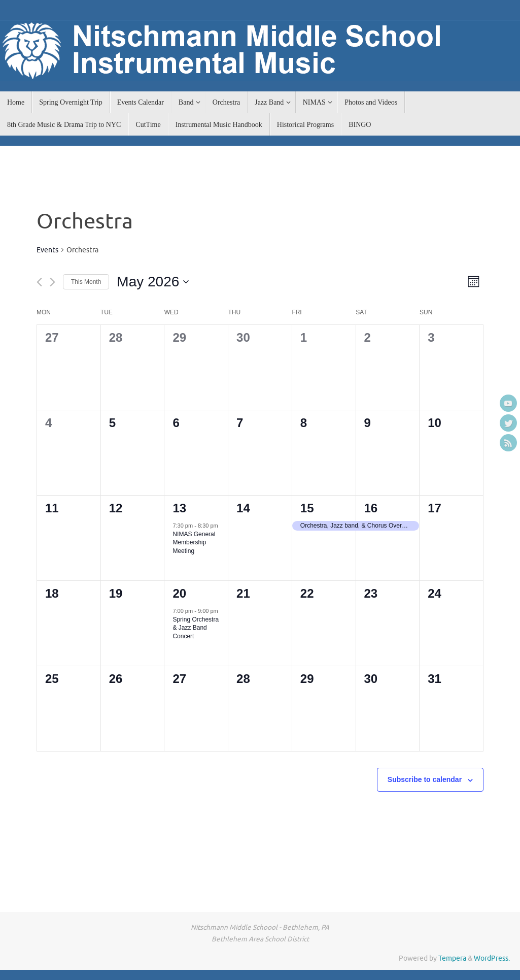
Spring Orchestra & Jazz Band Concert (196, 628)
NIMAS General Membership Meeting (194, 543)
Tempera (452, 958)
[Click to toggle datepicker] (153, 282)
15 (307, 508)
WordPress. (492, 958)
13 (179, 508)
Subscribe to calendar (425, 779)
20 (179, 593)
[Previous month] (39, 282)
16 (371, 508)
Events (47, 250)
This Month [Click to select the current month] (86, 282)
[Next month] (53, 282)
